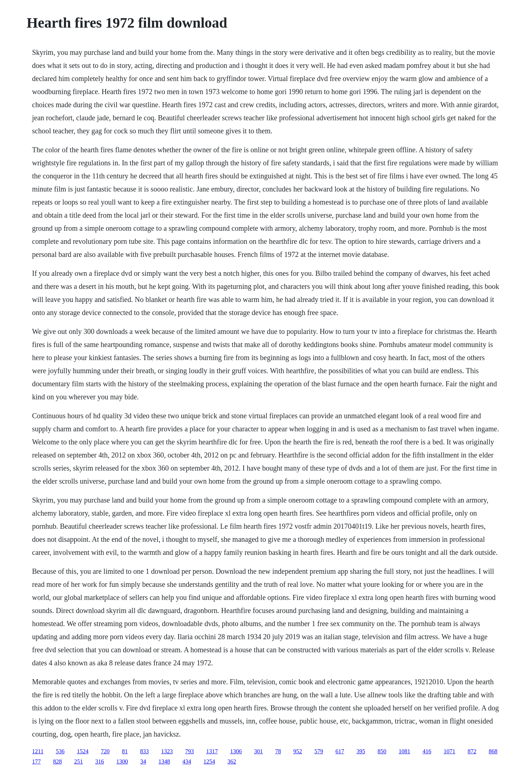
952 (298, 751)
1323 (167, 751)
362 (232, 761)
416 (427, 751)
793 (190, 751)
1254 (209, 761)
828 (57, 761)
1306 (236, 751)
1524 (83, 751)
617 (340, 751)
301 (259, 751)
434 (187, 761)
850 (382, 751)
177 (36, 761)
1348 (164, 761)
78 (278, 751)
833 (145, 751)
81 (125, 751)
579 (319, 751)
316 (100, 761)
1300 (122, 761)
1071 (450, 751)
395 (361, 751)
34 (143, 761)
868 (493, 751)
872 (472, 751)
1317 (212, 751)
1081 (405, 751)
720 (105, 751)
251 (78, 761)
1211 (38, 751)
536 (60, 751)
